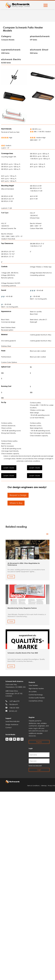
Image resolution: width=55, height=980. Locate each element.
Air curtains (33, 691)
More (11, 577)
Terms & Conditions (34, 786)
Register (39, 742)
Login (39, 770)
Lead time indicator (13, 721)
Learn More (9, 468)
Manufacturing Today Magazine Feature (22, 608)
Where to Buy (16, 503)
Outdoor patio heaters (37, 698)
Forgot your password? (35, 766)
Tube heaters (33, 685)
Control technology (36, 695)
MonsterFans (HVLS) (36, 701)
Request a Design (18, 495)
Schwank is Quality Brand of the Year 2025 (23, 653)
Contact (9, 727)
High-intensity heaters (36, 688)
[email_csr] (13, 711)
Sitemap (44, 786)
